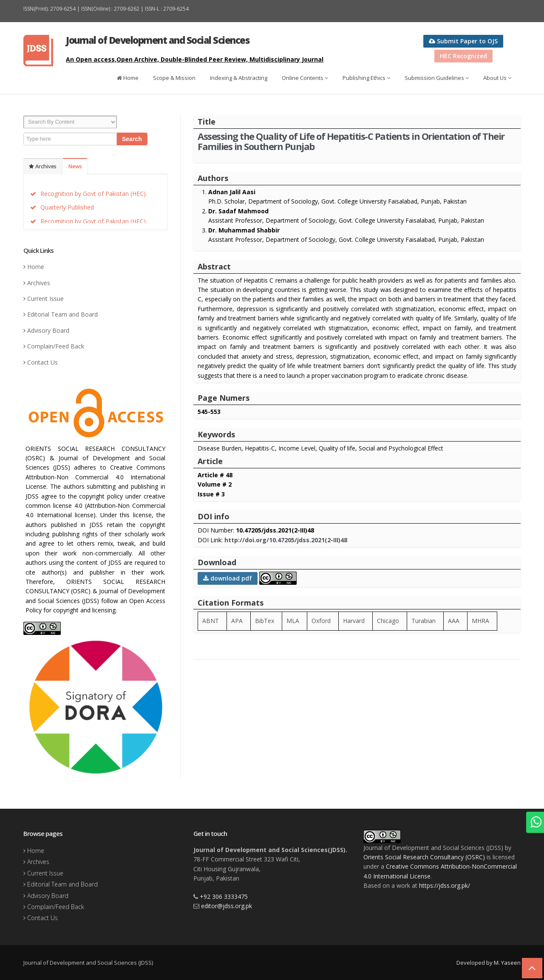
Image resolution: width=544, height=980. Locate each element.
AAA (454, 621)
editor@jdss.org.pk (227, 906)
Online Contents (305, 78)
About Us (497, 78)
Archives (43, 166)
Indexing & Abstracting (239, 78)
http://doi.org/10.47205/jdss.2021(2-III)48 (286, 540)
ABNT (211, 621)
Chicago (388, 621)
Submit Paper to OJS (463, 41)
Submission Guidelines (437, 78)
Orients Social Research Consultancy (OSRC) (424, 857)
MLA (293, 621)
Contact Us (42, 362)
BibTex (265, 621)
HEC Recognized (463, 56)
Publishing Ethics (366, 78)
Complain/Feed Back (56, 346)
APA (237, 621)
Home (128, 78)
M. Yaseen (507, 963)
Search (132, 139)
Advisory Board (48, 330)
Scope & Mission (174, 78)
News (75, 166)
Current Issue (45, 299)
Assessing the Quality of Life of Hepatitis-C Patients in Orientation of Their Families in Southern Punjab (351, 141)
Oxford (321, 621)
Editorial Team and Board (62, 314)
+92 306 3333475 (224, 896)
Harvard (354, 621)
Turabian (424, 621)
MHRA (480, 621)
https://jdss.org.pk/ (445, 885)
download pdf (228, 578)
